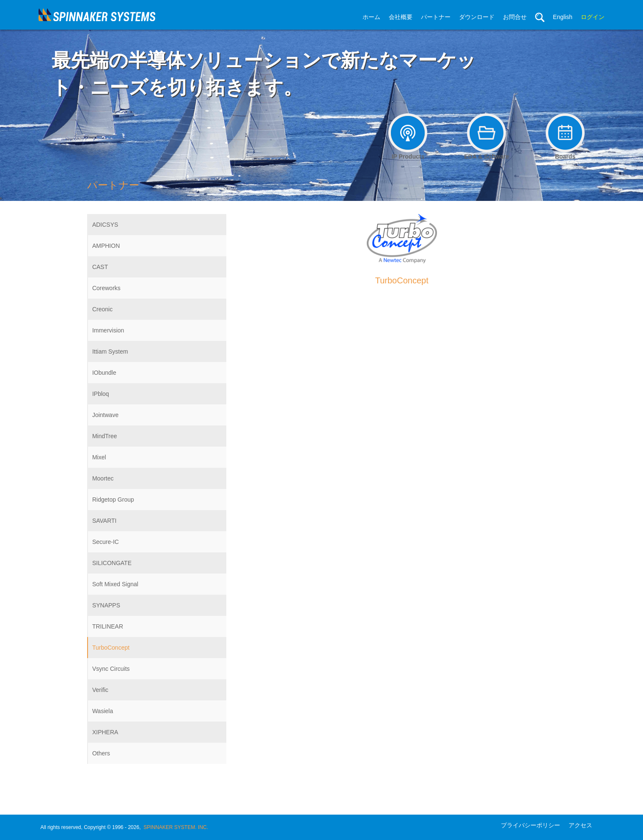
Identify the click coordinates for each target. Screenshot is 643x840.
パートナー (436, 17)
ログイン (593, 17)
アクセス (580, 825)
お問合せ (515, 17)
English (563, 17)
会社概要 (401, 17)
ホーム (371, 17)
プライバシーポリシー (530, 825)
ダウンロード (477, 17)
